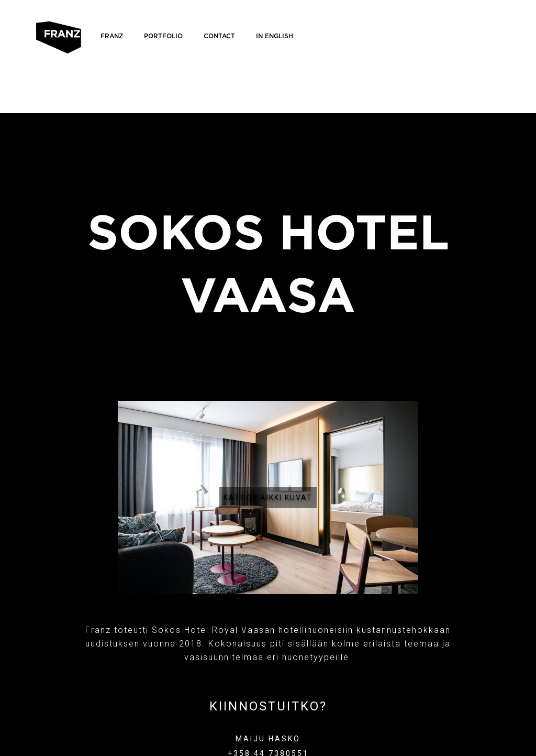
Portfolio (163, 36)
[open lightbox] (268, 497)
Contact (219, 36)
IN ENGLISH (275, 36)
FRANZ (112, 36)
